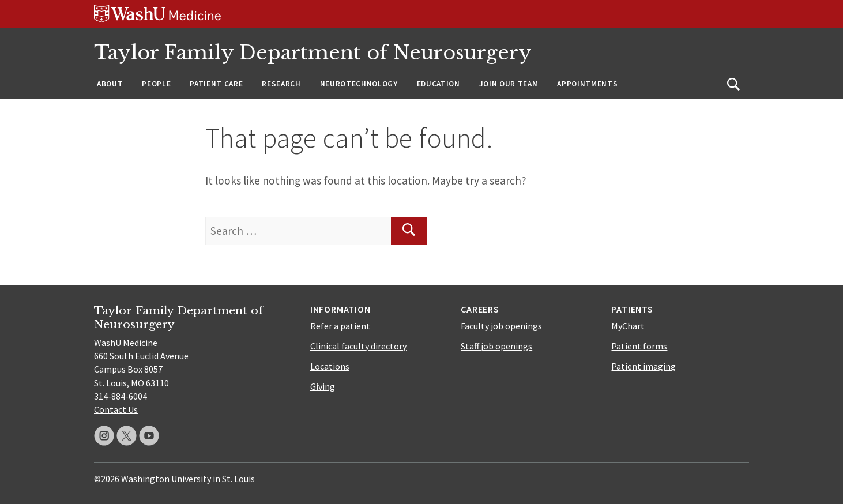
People (156, 84)
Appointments (587, 84)
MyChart (628, 326)
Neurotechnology (359, 84)
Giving (323, 386)
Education (439, 84)
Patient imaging (643, 366)
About (110, 84)
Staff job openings (496, 346)
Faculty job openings (501, 326)
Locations (330, 366)
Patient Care (216, 84)
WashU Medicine (126, 343)
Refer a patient (340, 326)
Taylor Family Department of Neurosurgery (313, 53)
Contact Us (116, 409)
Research (281, 84)
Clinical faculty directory (358, 346)
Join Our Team (509, 84)
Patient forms (639, 346)
